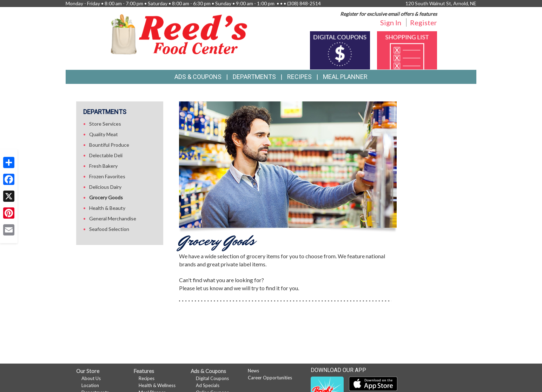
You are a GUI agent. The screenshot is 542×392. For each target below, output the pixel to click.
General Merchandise (113, 218)
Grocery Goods (106, 197)
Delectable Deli (106, 155)
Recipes (299, 77)
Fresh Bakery (103, 166)
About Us (91, 378)
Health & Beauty (107, 208)
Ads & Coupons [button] (198, 77)
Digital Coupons (212, 378)
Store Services (105, 124)
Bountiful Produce (109, 145)
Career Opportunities (270, 378)
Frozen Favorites (107, 176)
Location (90, 385)
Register (424, 22)
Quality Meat (104, 134)
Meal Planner (345, 77)
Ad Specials (208, 385)
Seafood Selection (109, 229)
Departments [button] (254, 77)
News (253, 371)
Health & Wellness (157, 385)
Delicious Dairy (105, 187)
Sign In (391, 22)
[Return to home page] (179, 34)
